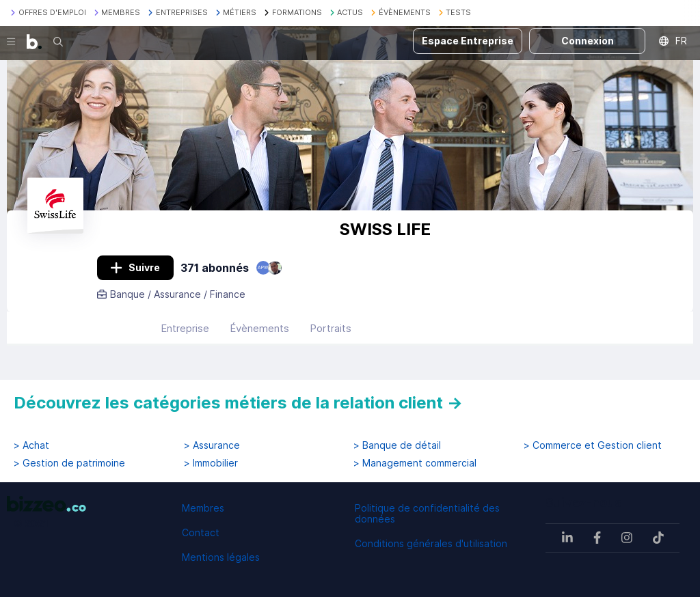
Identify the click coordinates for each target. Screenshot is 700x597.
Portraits (331, 328)
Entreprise (185, 328)
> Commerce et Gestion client (593, 445)
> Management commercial (415, 463)
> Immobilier (211, 463)
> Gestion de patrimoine (69, 463)
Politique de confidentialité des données (427, 513)
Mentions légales (221, 557)
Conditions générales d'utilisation (431, 543)
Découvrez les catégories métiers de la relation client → (238, 403)
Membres (203, 508)
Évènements (259, 328)
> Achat (31, 445)
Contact (201, 532)
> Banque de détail (397, 445)
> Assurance (212, 445)
